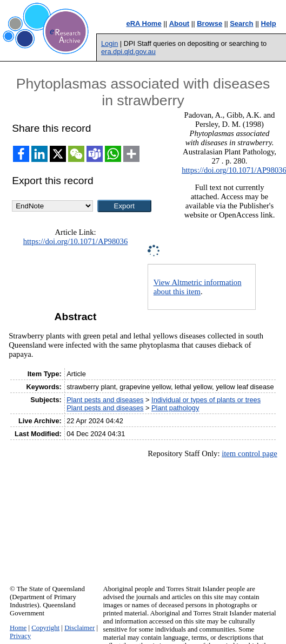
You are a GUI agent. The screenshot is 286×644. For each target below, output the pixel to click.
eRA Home (144, 23)
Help (269, 23)
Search (241, 23)
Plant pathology (175, 408)
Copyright (45, 628)
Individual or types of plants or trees (206, 400)
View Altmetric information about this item (198, 287)
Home (18, 628)
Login (109, 43)
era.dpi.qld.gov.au (128, 52)
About (179, 23)
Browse (209, 23)
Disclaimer (79, 628)
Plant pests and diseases (105, 400)
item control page (250, 453)
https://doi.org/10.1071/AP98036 (76, 241)
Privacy (20, 636)
